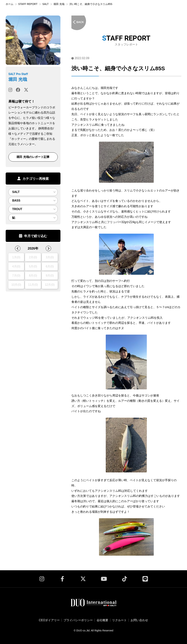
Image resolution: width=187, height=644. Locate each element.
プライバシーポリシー (78, 620)
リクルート (119, 620)
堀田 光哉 (59, 4)
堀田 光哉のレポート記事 (33, 157)
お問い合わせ (139, 620)
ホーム (9, 4)
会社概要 (102, 620)
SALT (45, 4)
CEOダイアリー (49, 620)
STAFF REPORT (28, 4)
